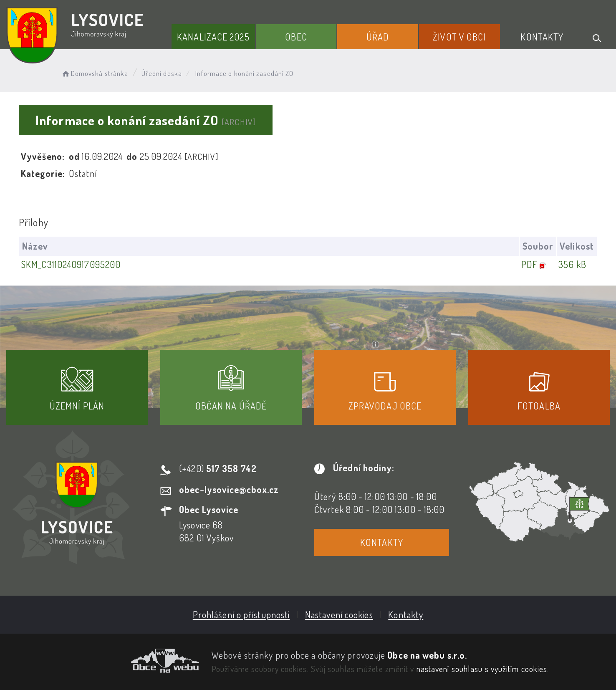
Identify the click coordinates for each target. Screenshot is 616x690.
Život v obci (459, 37)
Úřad (378, 37)
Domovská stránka (95, 73)
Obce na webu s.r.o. (427, 655)
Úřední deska (162, 73)
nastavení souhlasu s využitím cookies (482, 669)
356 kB (572, 264)
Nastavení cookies (339, 614)
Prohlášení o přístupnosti (241, 614)
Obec (296, 37)
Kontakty (542, 37)
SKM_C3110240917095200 (71, 264)
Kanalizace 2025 (213, 37)
